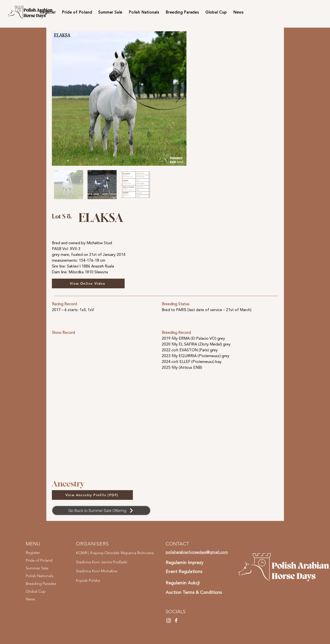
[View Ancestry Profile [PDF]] (92, 495)
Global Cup (36, 591)
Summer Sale (37, 568)
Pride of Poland (39, 560)
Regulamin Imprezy (185, 563)
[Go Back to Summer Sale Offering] (101, 510)
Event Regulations (184, 572)
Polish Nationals (40, 576)
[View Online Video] (88, 283)
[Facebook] (176, 620)
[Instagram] (169, 620)
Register (33, 553)
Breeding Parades (41, 584)
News (30, 599)
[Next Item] (178, 98)
